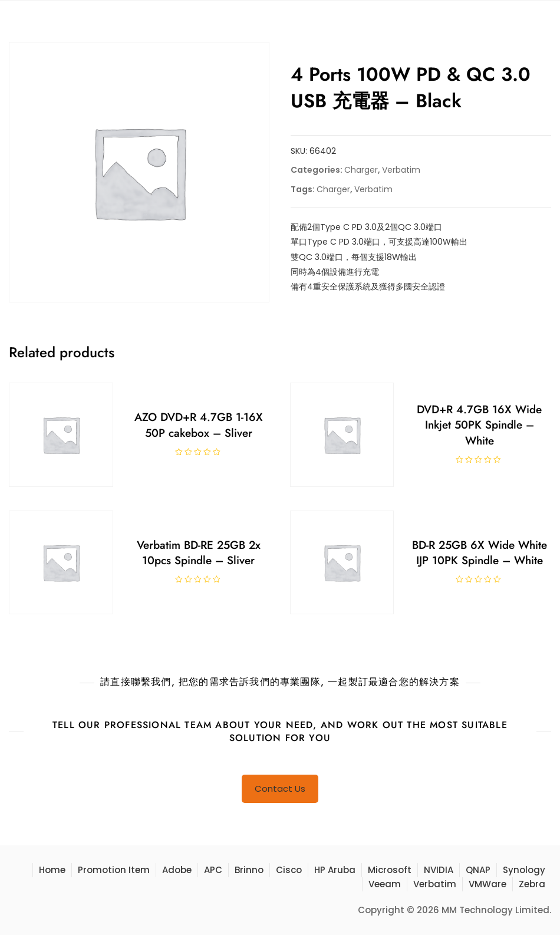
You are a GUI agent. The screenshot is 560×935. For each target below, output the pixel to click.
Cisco (289, 870)
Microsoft (390, 870)
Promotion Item (114, 870)
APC (213, 870)
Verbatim (401, 170)
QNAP (478, 870)
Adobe (177, 870)
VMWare (487, 884)
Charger (361, 170)
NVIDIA (439, 870)
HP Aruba (335, 870)
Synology (524, 870)
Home (52, 870)
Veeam (385, 884)
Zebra (532, 884)
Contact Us (280, 789)
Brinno (249, 870)
